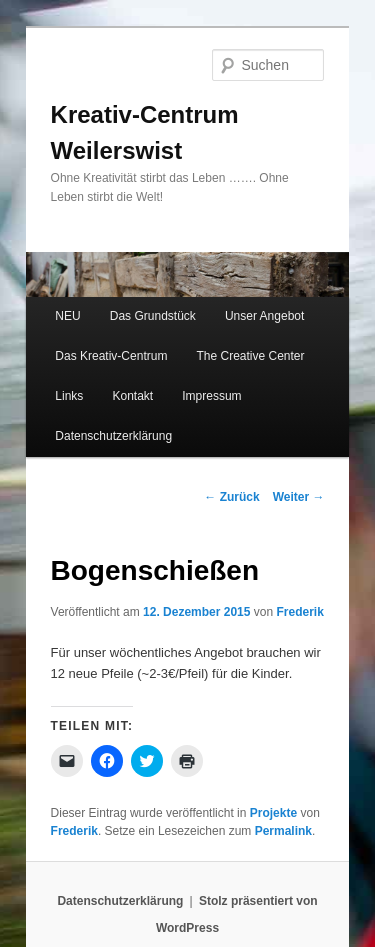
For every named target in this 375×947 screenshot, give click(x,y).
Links (69, 396)
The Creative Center (250, 356)
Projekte (273, 813)
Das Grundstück (153, 316)
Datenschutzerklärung (113, 436)
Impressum (211, 396)
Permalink (283, 831)
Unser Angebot (264, 316)
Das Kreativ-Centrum (111, 356)
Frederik (299, 612)
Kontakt (132, 396)
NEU (67, 316)
